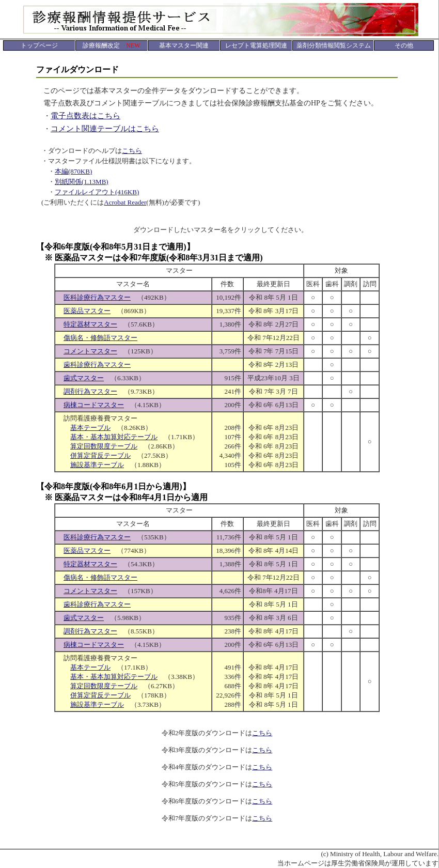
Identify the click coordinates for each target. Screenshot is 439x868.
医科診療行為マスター (97, 297)
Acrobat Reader (125, 202)
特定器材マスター (90, 324)
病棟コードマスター (94, 405)
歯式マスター (84, 378)
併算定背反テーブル (100, 455)
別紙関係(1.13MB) (82, 182)
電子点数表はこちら (85, 116)
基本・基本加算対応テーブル (114, 437)
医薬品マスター (87, 311)
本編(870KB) (73, 171)
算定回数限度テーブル (104, 446)
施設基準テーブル (97, 465)
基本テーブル (90, 428)
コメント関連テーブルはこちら (105, 129)
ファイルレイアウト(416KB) (97, 192)
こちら (132, 151)
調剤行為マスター (90, 391)
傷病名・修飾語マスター (100, 338)
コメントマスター (90, 351)
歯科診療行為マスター (97, 365)
